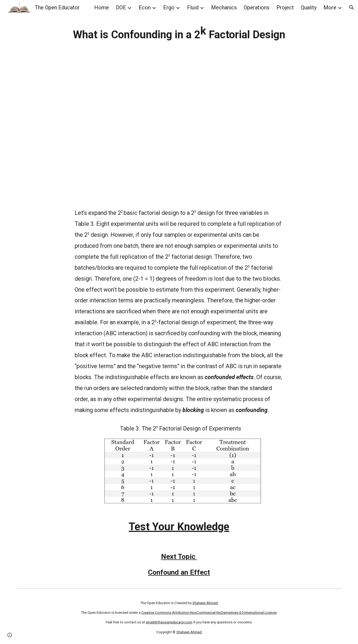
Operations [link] (257, 7)
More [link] (330, 7)
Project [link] (285, 7)
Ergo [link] (169, 7)
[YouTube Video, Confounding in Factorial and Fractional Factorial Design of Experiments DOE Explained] (179, 132)
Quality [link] (309, 7)
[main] (179, 33)
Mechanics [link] (224, 7)
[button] (352, 7)
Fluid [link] (193, 7)
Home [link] (102, 7)
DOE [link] (121, 7)
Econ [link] (145, 7)
